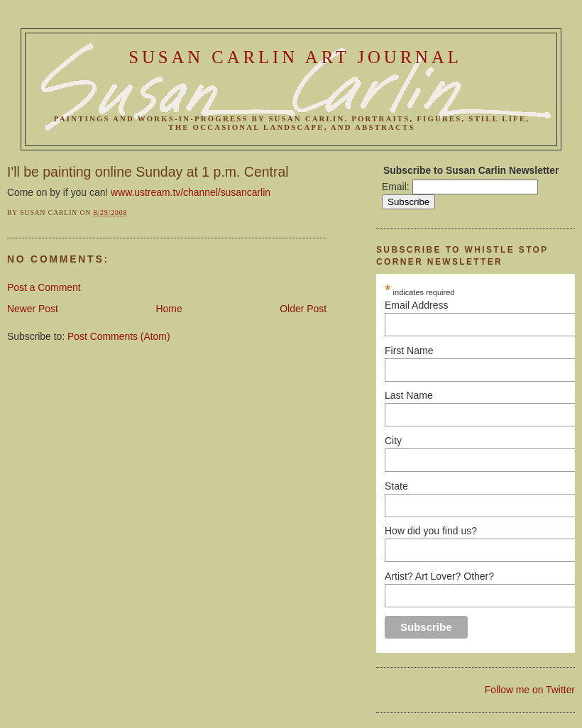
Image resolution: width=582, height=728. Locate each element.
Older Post (303, 309)
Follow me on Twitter (530, 690)
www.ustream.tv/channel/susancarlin (191, 192)
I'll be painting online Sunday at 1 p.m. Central (148, 172)
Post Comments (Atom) (119, 336)
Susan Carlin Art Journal (295, 57)
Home (169, 309)
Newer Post (33, 309)
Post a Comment (44, 287)
